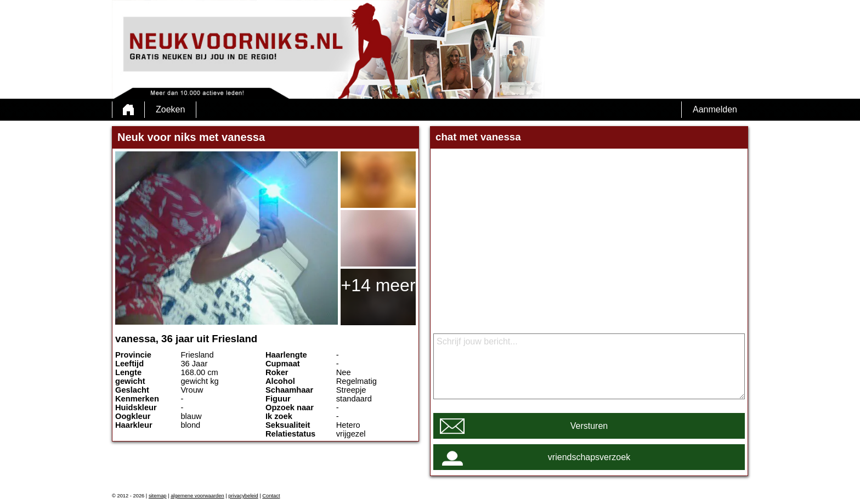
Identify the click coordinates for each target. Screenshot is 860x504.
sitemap (158, 496)
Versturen (589, 426)
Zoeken (170, 109)
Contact (271, 496)
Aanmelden (715, 109)
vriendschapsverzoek (589, 457)
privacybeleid (243, 496)
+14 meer (378, 285)
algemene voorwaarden (197, 496)
